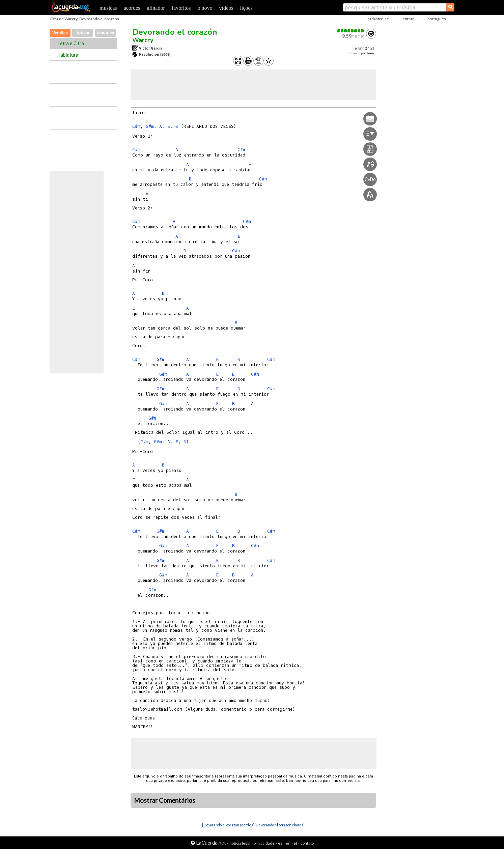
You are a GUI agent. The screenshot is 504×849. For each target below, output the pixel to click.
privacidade (264, 843)
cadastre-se (378, 19)
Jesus (371, 53)
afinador (156, 8)
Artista (83, 33)
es (280, 843)
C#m (136, 126)
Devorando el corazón (175, 32)
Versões (60, 33)
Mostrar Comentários (165, 800)
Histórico (106, 33)
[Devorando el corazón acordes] (228, 825)
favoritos (181, 8)
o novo (205, 8)
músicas (108, 8)
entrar (408, 19)
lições (246, 8)
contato (307, 843)
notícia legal (240, 843)
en (288, 843)
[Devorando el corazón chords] (279, 825)
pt (296, 843)
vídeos (226, 8)
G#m (150, 126)
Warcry (143, 40)
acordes (132, 8)
